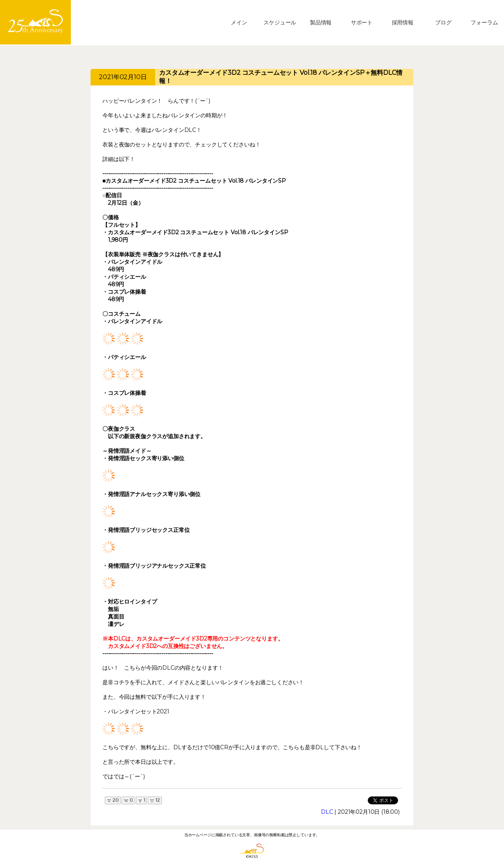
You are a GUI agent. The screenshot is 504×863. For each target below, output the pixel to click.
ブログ (443, 22)
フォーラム (484, 22)
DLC (327, 812)
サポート (362, 22)
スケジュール (280, 22)
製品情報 (321, 22)
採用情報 (403, 22)
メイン (239, 22)
